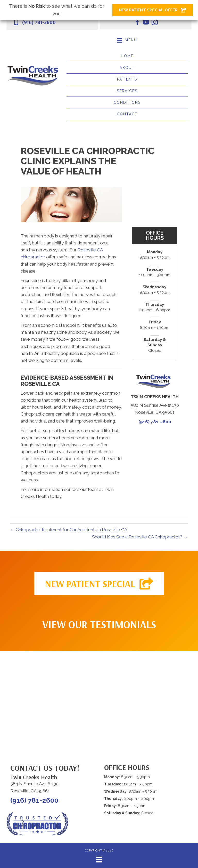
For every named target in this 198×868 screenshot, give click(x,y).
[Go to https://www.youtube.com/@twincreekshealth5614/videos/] (146, 23)
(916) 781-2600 (39, 22)
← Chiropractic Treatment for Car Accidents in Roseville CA (69, 530)
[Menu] (99, 859)
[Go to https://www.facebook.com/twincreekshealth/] (137, 23)
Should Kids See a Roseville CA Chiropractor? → (140, 537)
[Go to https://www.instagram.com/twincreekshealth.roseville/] (155, 23)
